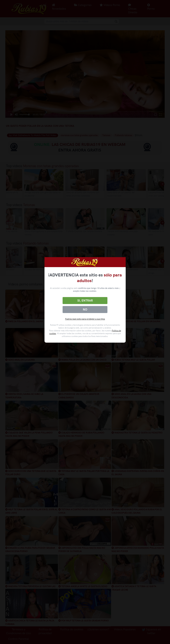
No (85, 310)
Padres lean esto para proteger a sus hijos (85, 319)
